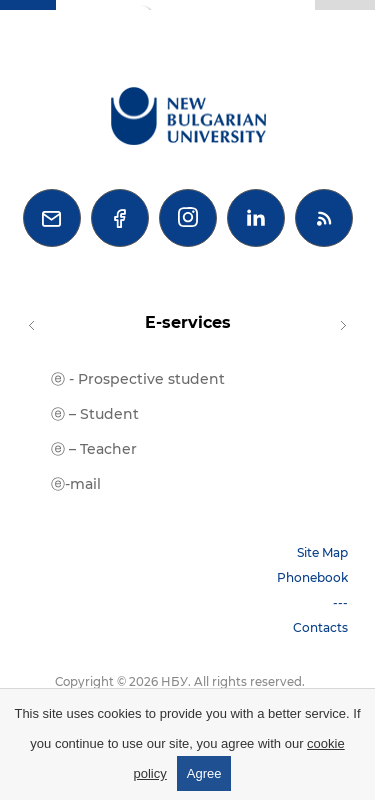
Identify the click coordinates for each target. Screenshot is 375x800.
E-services (188, 322)
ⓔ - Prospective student (138, 379)
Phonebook (312, 577)
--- (340, 602)
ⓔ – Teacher (94, 449)
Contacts (320, 627)
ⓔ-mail (76, 484)
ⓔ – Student (95, 414)
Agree (204, 773)
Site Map (322, 552)
